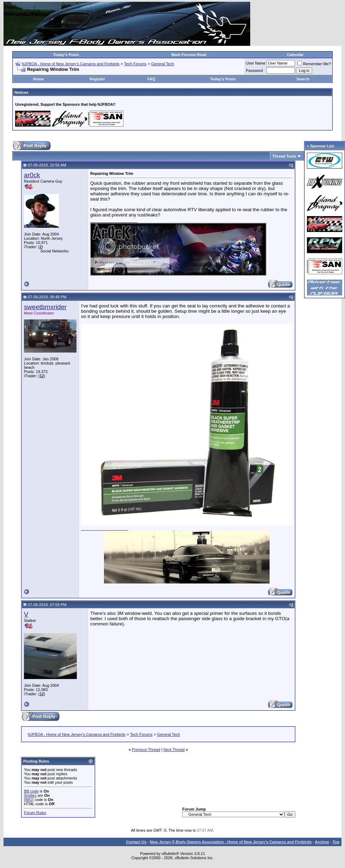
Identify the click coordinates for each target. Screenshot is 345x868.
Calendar (295, 55)
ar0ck (32, 175)
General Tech (163, 64)
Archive (322, 842)
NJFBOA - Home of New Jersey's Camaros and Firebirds (71, 64)
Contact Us (136, 842)
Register (97, 79)
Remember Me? (314, 64)
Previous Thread (146, 750)
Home (39, 79)
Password (254, 71)
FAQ (151, 79)
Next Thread (174, 750)
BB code (31, 791)
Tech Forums (135, 64)
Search (303, 79)
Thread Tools (284, 156)
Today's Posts (66, 55)
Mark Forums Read (189, 55)
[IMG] (29, 800)
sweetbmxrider (45, 307)
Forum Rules (35, 813)
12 (42, 376)
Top (336, 842)
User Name (256, 63)
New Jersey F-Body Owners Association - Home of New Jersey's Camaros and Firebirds (231, 842)
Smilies (30, 795)
